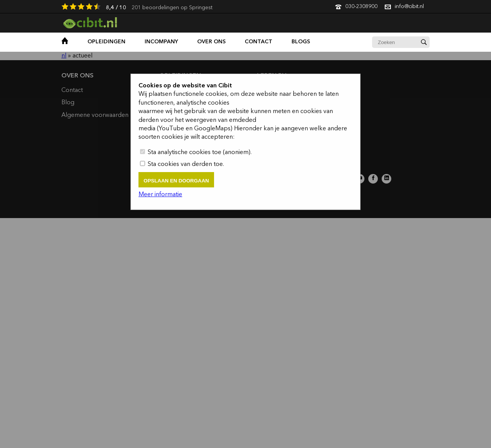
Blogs (301, 42)
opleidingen (106, 42)
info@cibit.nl (409, 7)
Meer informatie (160, 195)
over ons (211, 42)
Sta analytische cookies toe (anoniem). (196, 153)
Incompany (161, 42)
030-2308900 (361, 7)
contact (259, 42)
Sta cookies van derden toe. (182, 164)
